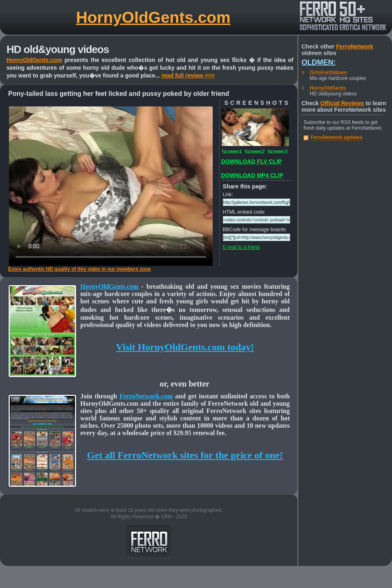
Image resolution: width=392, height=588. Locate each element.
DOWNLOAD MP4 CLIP (252, 175)
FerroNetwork (355, 46)
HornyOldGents (328, 88)
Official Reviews (342, 103)
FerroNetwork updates (336, 137)
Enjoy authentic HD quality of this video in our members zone (79, 269)
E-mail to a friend (241, 247)
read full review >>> (188, 75)
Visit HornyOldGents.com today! (185, 347)
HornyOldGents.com (153, 17)
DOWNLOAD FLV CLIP (252, 161)
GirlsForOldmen (328, 73)
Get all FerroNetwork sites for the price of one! (185, 455)
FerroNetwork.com (146, 396)
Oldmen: (319, 62)
